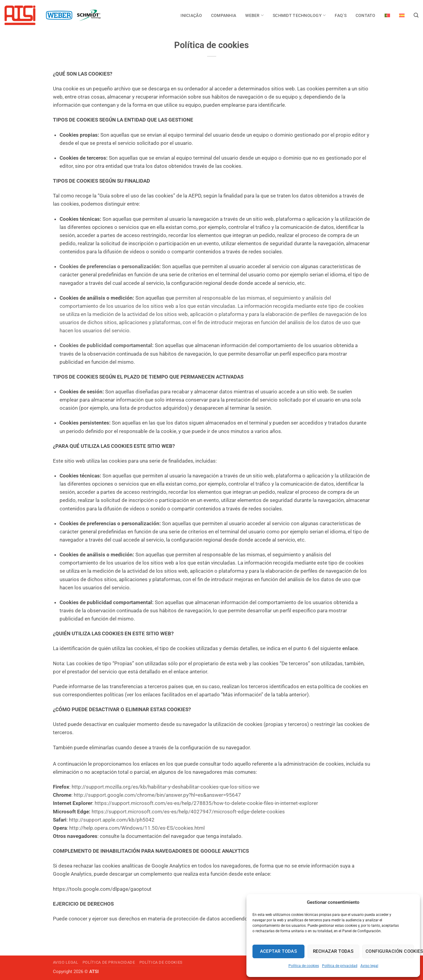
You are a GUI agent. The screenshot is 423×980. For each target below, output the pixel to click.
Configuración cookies (390, 951)
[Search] (416, 15)
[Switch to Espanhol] (402, 15)
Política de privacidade (109, 962)
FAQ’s (340, 15)
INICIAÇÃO (191, 15)
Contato (366, 15)
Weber (254, 15)
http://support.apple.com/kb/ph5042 (112, 820)
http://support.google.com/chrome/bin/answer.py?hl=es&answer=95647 (157, 795)
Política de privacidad (340, 966)
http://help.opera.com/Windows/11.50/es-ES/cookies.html (137, 828)
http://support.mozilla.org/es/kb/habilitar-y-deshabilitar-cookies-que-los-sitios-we (166, 787)
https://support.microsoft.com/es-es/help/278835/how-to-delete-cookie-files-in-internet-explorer (206, 803)
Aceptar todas (279, 951)
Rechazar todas (333, 951)
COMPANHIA (224, 15)
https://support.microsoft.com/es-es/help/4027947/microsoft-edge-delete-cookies (188, 812)
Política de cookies (304, 966)
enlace (350, 648)
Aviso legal (369, 966)
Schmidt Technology (299, 15)
